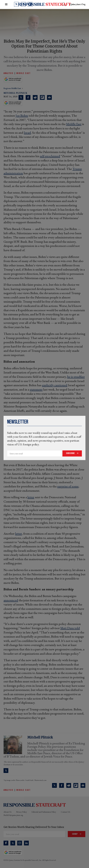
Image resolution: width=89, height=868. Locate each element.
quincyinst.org (78, 4)
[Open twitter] (16, 4)
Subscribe (71, 453)
